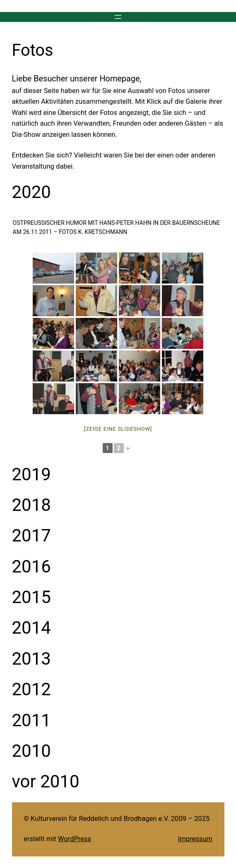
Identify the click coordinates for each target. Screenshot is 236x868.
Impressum (195, 839)
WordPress (75, 839)
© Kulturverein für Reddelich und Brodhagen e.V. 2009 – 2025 (117, 819)
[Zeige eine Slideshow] (118, 429)
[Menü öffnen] (118, 17)
